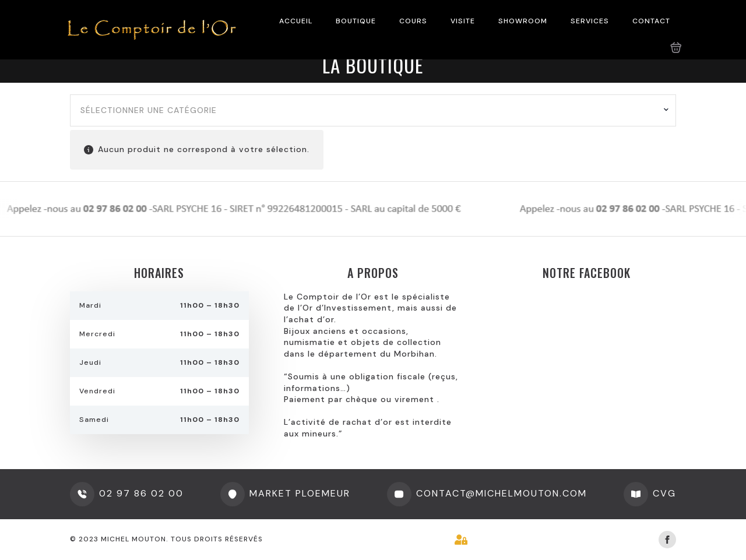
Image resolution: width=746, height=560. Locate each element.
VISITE (463, 21)
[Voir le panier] (676, 48)
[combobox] (373, 111)
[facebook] (667, 540)
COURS (413, 21)
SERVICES (590, 21)
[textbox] (369, 111)
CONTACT (651, 21)
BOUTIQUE (356, 21)
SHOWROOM (523, 21)
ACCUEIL (296, 21)
